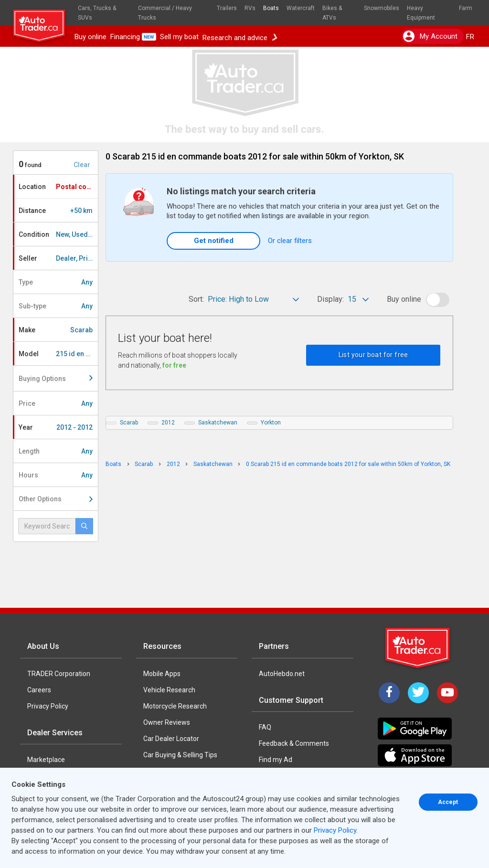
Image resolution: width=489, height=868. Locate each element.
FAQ (265, 727)
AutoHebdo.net (282, 674)
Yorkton (271, 423)
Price (56, 403)
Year (56, 427)
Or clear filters (290, 241)
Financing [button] (133, 37)
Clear (82, 165)
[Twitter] (418, 693)
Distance (56, 211)
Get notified (214, 241)
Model (58, 354)
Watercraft (301, 8)
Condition (58, 234)
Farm (466, 8)
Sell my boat (179, 37)
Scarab (129, 423)
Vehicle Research (169, 690)
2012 (168, 423)
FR (470, 37)
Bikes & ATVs (332, 13)
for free (174, 365)
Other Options (56, 499)
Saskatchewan (218, 423)
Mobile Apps (162, 674)
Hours (56, 475)
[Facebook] (389, 693)
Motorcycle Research (175, 706)
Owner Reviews (167, 722)
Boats (271, 8)
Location (58, 187)
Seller (58, 258)
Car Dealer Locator (171, 739)
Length (56, 451)
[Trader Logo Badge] (418, 648)
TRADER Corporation (59, 674)
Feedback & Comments (294, 743)
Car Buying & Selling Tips (180, 755)
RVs (250, 8)
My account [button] (430, 36)
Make (56, 330)
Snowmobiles (382, 8)
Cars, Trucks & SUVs (97, 13)
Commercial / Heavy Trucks (165, 13)
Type (56, 282)
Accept (448, 802)
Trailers (227, 8)
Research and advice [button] (240, 37)
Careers (39, 690)
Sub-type (56, 306)
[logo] (43, 21)
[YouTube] (447, 693)
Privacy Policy (48, 706)
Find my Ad (276, 760)
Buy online (90, 37)
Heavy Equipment (421, 13)
